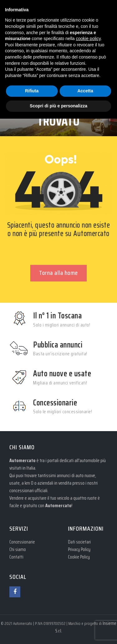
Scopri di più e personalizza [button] (58, 106)
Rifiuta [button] (32, 91)
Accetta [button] (85, 91)
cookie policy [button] (88, 39)
